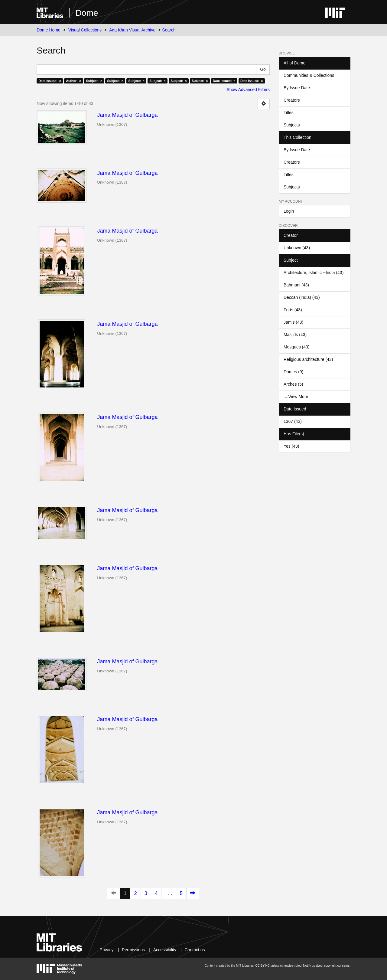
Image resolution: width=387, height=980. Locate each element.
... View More (296, 397)
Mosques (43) (297, 347)
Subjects (292, 125)
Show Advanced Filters (248, 90)
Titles (289, 113)
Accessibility (165, 950)
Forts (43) (293, 310)
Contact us (195, 950)
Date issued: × (50, 81)
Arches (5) (293, 384)
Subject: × (94, 81)
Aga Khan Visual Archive (132, 30)
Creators (292, 100)
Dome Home (49, 30)
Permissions (133, 950)
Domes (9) (293, 372)
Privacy (107, 950)
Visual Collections (85, 30)
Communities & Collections (309, 75)
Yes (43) (291, 446)
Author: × (73, 81)
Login (289, 211)
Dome (87, 13)
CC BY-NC (263, 966)
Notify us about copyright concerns (326, 966)
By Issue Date (297, 88)
